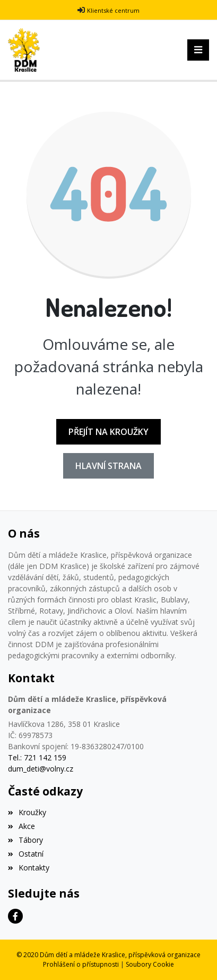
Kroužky (27, 812)
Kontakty (29, 868)
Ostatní (26, 854)
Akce (21, 826)
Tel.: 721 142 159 (37, 757)
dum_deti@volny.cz (41, 769)
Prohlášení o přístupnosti (81, 964)
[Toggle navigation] (198, 50)
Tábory (25, 840)
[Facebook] (15, 916)
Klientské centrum (113, 10)
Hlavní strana (108, 466)
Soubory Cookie (150, 964)
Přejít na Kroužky (108, 432)
